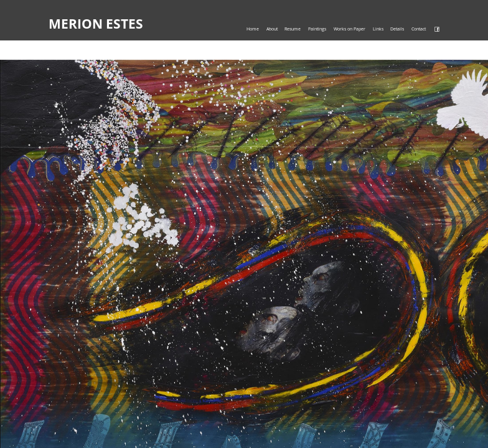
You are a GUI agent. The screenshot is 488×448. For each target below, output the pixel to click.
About (272, 29)
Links (378, 29)
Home (253, 29)
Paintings (317, 29)
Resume (293, 29)
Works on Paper (350, 29)
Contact (419, 29)
